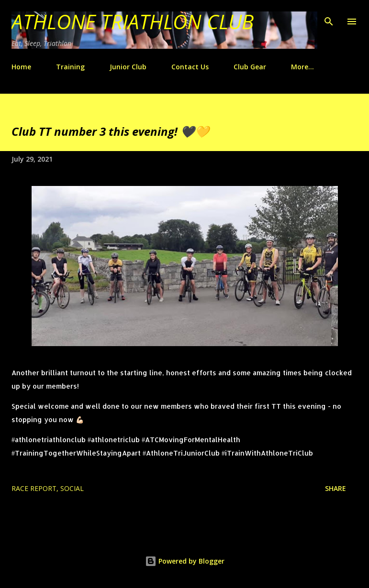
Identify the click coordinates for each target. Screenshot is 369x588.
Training (70, 67)
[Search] (329, 17)
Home (21, 67)
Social (72, 488)
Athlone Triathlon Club (133, 21)
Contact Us (190, 67)
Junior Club (128, 67)
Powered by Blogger (185, 561)
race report (34, 488)
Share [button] (335, 488)
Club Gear (250, 67)
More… (302, 67)
